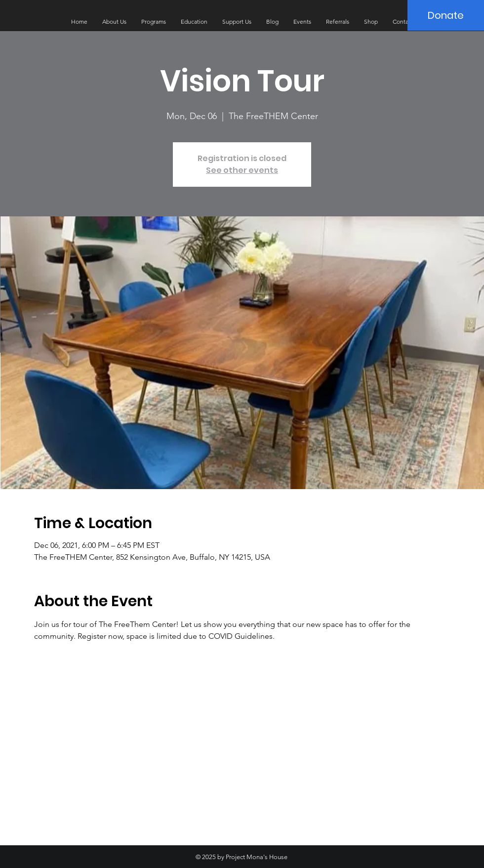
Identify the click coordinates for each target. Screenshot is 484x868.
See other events (242, 170)
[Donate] (446, 15)
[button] (114, 22)
